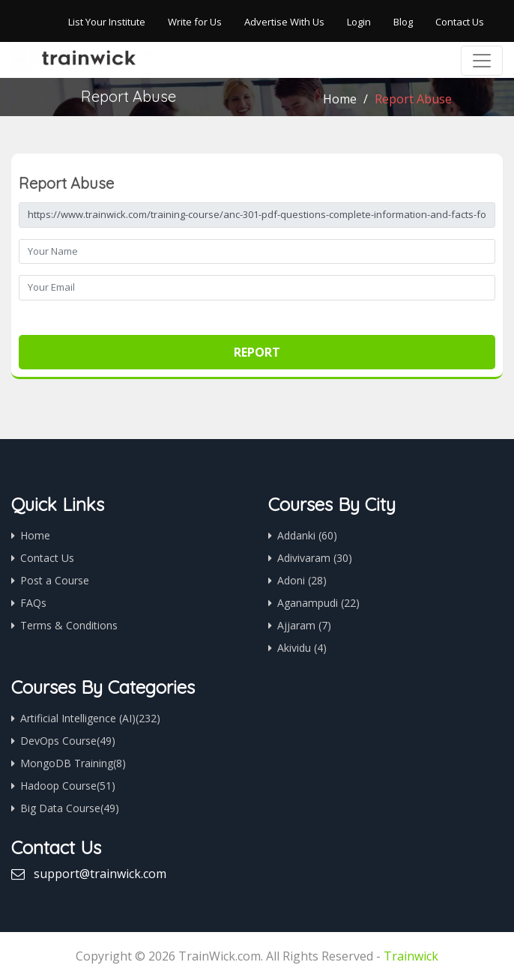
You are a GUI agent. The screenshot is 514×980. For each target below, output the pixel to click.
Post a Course (55, 580)
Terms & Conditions (69, 625)
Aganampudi (318, 603)
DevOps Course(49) (68, 741)
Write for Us (195, 22)
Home (340, 99)
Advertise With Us (284, 22)
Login (359, 22)
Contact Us (460, 22)
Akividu (302, 648)
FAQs (33, 603)
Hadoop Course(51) (68, 786)
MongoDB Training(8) (73, 763)
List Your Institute (107, 22)
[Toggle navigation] (482, 61)
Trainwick (411, 956)
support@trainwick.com (100, 874)
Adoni (302, 580)
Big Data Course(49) (70, 808)
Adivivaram (315, 558)
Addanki (307, 535)
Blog (403, 22)
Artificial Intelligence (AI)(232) (90, 718)
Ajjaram (304, 625)
